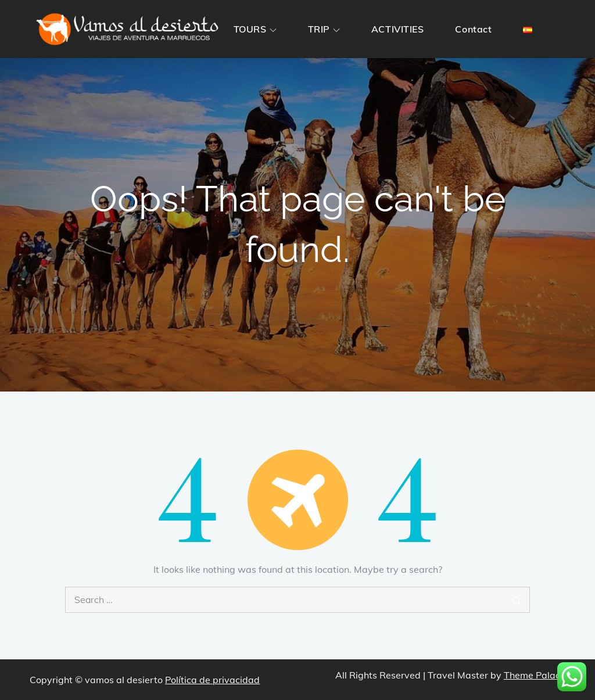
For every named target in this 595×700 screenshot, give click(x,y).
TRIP (324, 29)
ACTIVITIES (398, 29)
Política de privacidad (212, 680)
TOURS (255, 29)
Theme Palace (535, 675)
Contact (473, 29)
